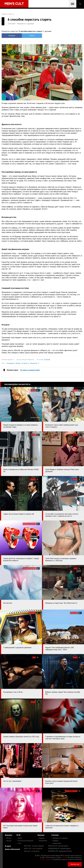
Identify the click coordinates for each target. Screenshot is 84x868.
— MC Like (8, 838)
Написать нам (75, 864)
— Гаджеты (41, 838)
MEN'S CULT (33, 849)
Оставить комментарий (30, 370)
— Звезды (8, 841)
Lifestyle (55, 835)
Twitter (32, 36)
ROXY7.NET (34, 846)
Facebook (12, 36)
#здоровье (10, 363)
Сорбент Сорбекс (46, 859)
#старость (25, 363)
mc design (64, 858)
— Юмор (19, 838)
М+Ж (18, 835)
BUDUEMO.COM (60, 851)
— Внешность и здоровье (59, 838)
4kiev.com (32, 851)
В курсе (8, 846)
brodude (47, 360)
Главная (4, 14)
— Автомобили (42, 841)
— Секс (19, 843)
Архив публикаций (12, 849)
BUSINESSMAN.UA (59, 849)
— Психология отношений (25, 841)
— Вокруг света (56, 843)
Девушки (9, 835)
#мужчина (34, 363)
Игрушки (41, 835)
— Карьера (55, 841)
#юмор (18, 363)
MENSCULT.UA (58, 846)
